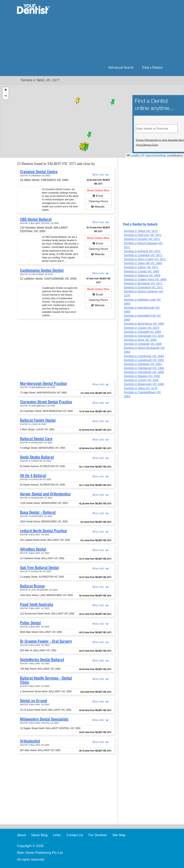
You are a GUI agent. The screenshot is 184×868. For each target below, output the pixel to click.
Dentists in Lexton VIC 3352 (141, 380)
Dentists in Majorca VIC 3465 (142, 275)
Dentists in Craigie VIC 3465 (142, 271)
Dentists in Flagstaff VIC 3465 (142, 332)
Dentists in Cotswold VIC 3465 (143, 344)
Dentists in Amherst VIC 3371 (142, 251)
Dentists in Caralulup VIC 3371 (143, 255)
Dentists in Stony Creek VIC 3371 (145, 259)
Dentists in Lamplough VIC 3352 (144, 360)
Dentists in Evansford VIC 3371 (143, 287)
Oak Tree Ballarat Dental (39, 568)
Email (99, 196)
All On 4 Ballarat (33, 476)
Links (57, 835)
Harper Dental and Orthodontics (45, 494)
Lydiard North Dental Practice (43, 531)
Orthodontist (30, 741)
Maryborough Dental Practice (43, 383)
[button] (89, 135)
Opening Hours (98, 201)
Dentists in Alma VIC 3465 (140, 340)
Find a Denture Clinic (147, 145)
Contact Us (75, 835)
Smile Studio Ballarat (37, 457)
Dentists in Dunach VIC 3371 (142, 239)
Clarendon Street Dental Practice (46, 402)
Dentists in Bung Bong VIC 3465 (144, 324)
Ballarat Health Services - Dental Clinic (46, 680)
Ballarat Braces (32, 586)
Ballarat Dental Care (36, 439)
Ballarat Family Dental (38, 420)
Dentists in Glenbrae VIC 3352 (143, 364)
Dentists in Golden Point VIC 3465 (145, 279)
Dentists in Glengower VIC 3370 (144, 336)
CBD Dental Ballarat (36, 219)
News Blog (39, 835)
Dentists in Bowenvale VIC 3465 (144, 384)
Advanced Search (121, 67)
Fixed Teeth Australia (37, 604)
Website (100, 207)
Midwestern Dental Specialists (44, 719)
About (21, 835)
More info (98, 175)
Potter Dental (30, 623)
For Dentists (98, 835)
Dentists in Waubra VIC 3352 (142, 376)
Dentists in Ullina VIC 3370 (141, 388)
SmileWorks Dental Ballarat (42, 660)
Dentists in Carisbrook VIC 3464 (144, 356)
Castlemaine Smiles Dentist (42, 270)
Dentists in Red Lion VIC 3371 (143, 235)
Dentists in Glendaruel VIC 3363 (144, 368)
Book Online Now (98, 190)
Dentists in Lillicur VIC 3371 (141, 267)
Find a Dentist (152, 67)
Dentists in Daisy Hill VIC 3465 (143, 263)
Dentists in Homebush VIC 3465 (144, 372)
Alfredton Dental (33, 549)
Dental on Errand (33, 701)
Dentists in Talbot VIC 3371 (141, 231)
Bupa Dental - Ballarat (38, 512)
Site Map (119, 835)
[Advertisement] (111, 32)
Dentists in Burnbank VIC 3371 (143, 283)
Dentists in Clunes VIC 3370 (141, 328)
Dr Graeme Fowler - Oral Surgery (46, 641)
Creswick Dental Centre (39, 172)
